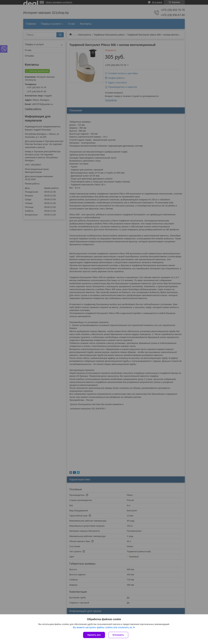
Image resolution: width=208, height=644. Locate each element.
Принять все (94, 635)
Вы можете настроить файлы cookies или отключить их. (103, 627)
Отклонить (118, 635)
